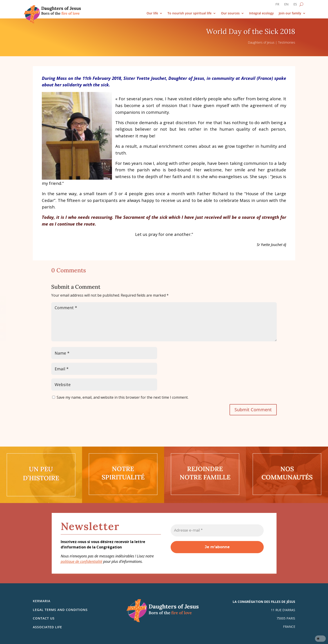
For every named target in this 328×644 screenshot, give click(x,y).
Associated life (47, 627)
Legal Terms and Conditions (60, 610)
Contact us (44, 618)
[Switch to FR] (277, 5)
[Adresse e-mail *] (217, 530)
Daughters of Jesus (261, 42)
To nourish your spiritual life (190, 13)
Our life (152, 13)
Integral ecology (261, 13)
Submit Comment (253, 410)
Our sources (230, 13)
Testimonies (287, 42)
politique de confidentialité (81, 561)
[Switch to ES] (295, 5)
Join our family (290, 13)
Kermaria (42, 601)
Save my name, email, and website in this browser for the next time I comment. (123, 397)
